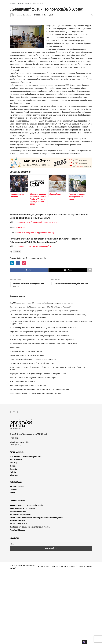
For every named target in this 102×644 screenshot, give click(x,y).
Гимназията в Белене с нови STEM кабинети (27, 355)
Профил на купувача (85, 566)
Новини (20, 4)
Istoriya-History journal (18, 524)
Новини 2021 (29, 4)
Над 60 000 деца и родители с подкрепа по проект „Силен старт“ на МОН (39, 332)
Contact (13, 466)
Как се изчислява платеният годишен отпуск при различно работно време (39, 336)
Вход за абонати (16, 460)
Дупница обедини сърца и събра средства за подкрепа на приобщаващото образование (44, 311)
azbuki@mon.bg (47, 233)
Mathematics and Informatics (21, 515)
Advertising (14, 475)
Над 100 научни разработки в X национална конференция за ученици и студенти (41, 303)
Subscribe (13, 469)
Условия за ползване (68, 566)
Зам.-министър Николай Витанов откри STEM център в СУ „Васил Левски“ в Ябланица (43, 328)
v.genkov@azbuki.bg (24, 15)
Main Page (13, 4)
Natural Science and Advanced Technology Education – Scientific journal (36, 518)
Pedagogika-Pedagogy (18, 512)
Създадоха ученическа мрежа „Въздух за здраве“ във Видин (33, 359)
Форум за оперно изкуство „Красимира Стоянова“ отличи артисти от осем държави (43, 344)
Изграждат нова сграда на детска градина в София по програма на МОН (38, 374)
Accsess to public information (48, 566)
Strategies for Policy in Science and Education (27, 505)
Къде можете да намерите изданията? (25, 457)
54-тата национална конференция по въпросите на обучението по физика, (39, 390)
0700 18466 (20, 228)
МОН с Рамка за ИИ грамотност (22, 382)
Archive (12, 493)
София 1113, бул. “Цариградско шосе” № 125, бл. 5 (38, 222)
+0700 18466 (14, 438)
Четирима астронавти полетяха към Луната (28, 386)
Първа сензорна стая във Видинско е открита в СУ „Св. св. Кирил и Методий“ (40, 307)
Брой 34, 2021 (39, 4)
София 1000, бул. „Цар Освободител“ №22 (35, 246)
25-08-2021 (38, 15)
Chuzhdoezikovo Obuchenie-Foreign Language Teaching (30, 527)
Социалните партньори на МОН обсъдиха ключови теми (32, 363)
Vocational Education (17, 521)
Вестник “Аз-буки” (17, 487)
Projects (13, 472)
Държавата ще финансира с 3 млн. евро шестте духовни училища (36, 394)
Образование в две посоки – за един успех (26, 351)
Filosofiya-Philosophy (18, 530)
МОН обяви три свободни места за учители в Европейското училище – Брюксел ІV (42, 340)
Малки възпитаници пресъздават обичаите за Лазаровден (33, 378)
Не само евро (15, 348)
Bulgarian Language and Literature (22, 508)
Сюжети (17, 252)
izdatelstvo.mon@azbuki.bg (27, 233)
